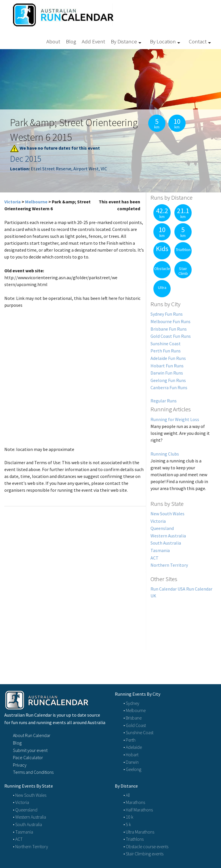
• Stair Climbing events (143, 854)
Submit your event (30, 750)
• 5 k (127, 824)
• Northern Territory (31, 846)
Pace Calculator (28, 757)
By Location (163, 41)
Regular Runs (164, 401)
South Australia (166, 543)
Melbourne (36, 202)
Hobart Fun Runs (167, 366)
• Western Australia (29, 817)
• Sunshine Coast (138, 732)
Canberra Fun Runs (169, 387)
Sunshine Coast (166, 344)
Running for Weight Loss (175, 419)
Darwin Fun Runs (167, 373)
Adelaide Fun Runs (168, 358)
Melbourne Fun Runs (170, 321)
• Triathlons (134, 839)
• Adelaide (133, 747)
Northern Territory (169, 565)
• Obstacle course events (146, 846)
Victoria (13, 202)
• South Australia (27, 824)
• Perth (129, 740)
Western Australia (168, 536)
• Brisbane (133, 718)
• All (127, 795)
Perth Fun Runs (166, 351)
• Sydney (131, 703)
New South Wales (167, 514)
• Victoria (21, 802)
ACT (155, 558)
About (53, 41)
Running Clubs (165, 454)
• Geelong (132, 769)
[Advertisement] (181, 635)
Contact (198, 41)
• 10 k (128, 817)
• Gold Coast (135, 725)
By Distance (124, 41)
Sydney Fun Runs (167, 314)
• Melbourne (135, 710)
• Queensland (25, 810)
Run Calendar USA (168, 589)
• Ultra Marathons (139, 832)
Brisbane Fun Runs (169, 329)
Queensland (162, 528)
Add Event (93, 41)
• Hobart (131, 755)
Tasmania (160, 550)
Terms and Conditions (33, 772)
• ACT (18, 839)
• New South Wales (30, 795)
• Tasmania (23, 832)
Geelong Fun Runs (168, 380)
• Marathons (134, 802)
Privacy (20, 765)
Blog (71, 41)
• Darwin (131, 762)
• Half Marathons (138, 810)
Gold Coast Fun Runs (171, 336)
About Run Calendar (32, 735)
